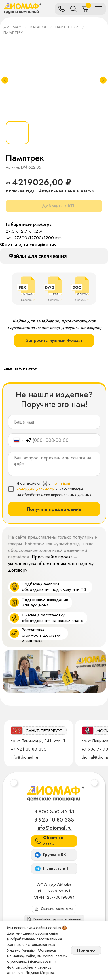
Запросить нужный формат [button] (54, 340)
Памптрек (13, 33)
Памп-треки (67, 27)
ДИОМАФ (12, 27)
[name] (54, 422)
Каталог (38, 27)
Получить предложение (54, 509)
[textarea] (54, 464)
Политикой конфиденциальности (43, 486)
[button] (54, 919)
